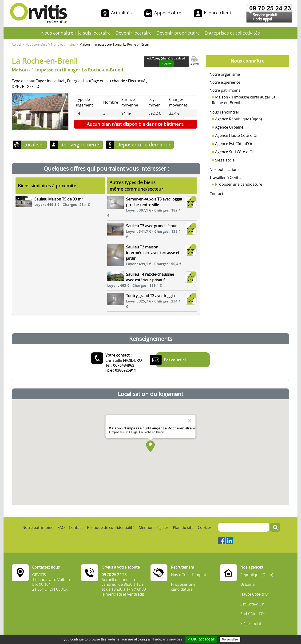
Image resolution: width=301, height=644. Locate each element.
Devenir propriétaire (178, 33)
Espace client (218, 13)
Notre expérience (225, 82)
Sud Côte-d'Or (253, 614)
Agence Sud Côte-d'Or (235, 152)
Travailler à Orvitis (225, 177)
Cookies (205, 527)
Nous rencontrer (224, 112)
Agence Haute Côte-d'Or (237, 135)
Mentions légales (154, 527)
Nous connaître (57, 33)
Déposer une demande (144, 144)
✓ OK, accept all (201, 639)
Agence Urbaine (229, 127)
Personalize (230, 639)
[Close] (190, 420)
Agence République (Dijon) (239, 119)
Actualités (121, 13)
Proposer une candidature (239, 184)
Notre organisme (225, 74)
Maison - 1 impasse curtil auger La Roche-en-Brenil (244, 100)
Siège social (225, 160)
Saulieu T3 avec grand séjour (151, 226)
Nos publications (224, 169)
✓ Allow (166, 64)
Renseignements (80, 144)
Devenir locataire (134, 33)
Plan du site (183, 527)
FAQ (61, 527)
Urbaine (248, 584)
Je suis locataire (94, 33)
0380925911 (126, 370)
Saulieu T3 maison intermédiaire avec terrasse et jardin (153, 253)
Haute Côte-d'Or (255, 594)
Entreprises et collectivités (232, 33)
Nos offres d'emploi (188, 575)
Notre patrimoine (225, 90)
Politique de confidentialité (111, 527)
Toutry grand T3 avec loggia (150, 296)
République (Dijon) (257, 575)
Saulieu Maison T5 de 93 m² (59, 199)
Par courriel (175, 360)
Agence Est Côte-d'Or (234, 144)
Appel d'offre (168, 13)
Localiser (34, 144)
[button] (150, 446)
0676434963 (124, 365)
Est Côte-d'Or (252, 604)
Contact (216, 194)
